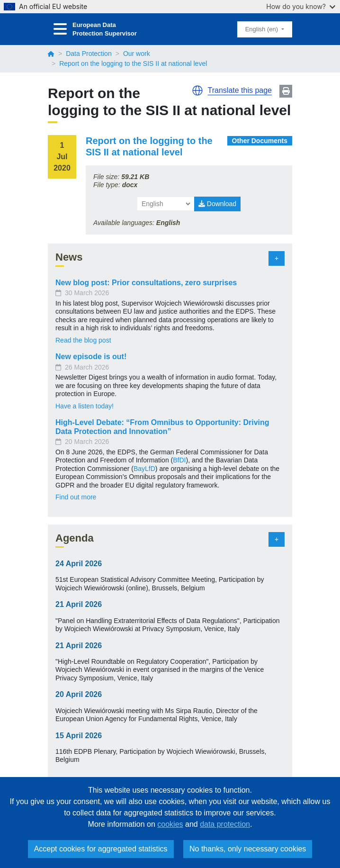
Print (286, 91)
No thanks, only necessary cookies (248, 849)
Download (217, 204)
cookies (170, 824)
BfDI (179, 460)
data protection (225, 824)
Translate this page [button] (240, 90)
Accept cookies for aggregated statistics (101, 849)
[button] (197, 90)
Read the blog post (83, 340)
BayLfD (144, 469)
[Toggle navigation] (60, 29)
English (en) (263, 29)
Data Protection (89, 54)
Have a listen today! (85, 406)
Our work (137, 54)
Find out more (76, 497)
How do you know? (301, 6)
